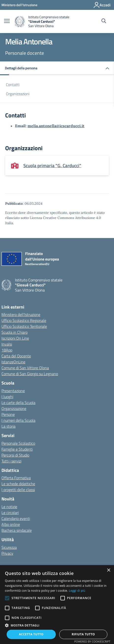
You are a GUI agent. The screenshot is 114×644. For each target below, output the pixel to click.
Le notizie (9, 507)
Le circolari (10, 513)
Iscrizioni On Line (15, 338)
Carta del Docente (16, 356)
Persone (8, 414)
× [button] (108, 570)
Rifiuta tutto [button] (83, 634)
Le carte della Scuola (18, 403)
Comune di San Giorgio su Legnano (30, 374)
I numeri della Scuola (18, 420)
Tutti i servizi (11, 461)
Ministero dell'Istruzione (21, 314)
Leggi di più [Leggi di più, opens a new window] (77, 591)
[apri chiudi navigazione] (7, 21)
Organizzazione (14, 408)
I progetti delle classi (18, 490)
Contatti (13, 85)
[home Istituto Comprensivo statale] (42, 21)
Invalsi (7, 344)
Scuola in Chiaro (14, 332)
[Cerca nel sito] (104, 21)
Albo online (11, 524)
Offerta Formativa (16, 478)
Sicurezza (9, 547)
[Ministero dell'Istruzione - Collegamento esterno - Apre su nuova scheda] (19, 5)
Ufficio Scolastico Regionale (24, 320)
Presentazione (13, 391)
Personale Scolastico (18, 443)
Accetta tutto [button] (31, 634)
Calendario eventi (16, 518)
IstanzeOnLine (13, 362)
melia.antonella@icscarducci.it (56, 126)
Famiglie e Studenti (17, 449)
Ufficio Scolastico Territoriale (24, 326)
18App (7, 350)
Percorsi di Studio (15, 455)
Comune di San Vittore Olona (25, 368)
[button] (57, 68)
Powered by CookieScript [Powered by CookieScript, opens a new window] (92, 641)
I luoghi (7, 397)
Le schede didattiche (18, 484)
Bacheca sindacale (17, 530)
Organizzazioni (18, 94)
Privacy (7, 553)
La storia (8, 426)
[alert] (57, 605)
